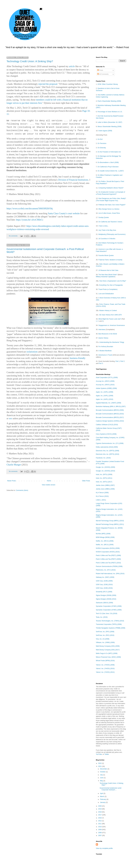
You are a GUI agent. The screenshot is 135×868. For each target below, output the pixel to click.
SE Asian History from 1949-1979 (110, 315)
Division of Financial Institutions (73, 180)
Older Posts (86, 481)
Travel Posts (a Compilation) (108, 289)
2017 (100, 815)
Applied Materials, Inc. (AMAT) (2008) (109, 403)
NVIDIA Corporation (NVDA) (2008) (108, 548)
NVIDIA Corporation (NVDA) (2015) (108, 552)
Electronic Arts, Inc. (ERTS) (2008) (107, 451)
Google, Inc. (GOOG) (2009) (105, 467)
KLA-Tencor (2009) (102, 493)
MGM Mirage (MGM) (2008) (105, 537)
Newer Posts (11, 481)
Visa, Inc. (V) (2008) (103, 639)
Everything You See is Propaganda (111, 285)
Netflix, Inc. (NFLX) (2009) (105, 545)
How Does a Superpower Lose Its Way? (113, 281)
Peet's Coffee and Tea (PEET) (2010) (108, 563)
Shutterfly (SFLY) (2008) (104, 592)
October (103, 772)
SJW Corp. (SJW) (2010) (104, 585)
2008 (100, 833)
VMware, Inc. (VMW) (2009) (105, 642)
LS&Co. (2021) (101, 500)
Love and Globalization (106, 294)
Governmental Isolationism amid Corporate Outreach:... (110, 789)
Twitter (107, 754)
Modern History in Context (108, 311)
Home (49, 481)
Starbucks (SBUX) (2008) (104, 603)
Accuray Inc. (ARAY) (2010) (105, 385)
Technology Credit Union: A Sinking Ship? (30, 61)
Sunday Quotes (104, 217)
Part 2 (122, 361)
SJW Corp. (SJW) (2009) (104, 581)
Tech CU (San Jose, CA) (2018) (107, 614)
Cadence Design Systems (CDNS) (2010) (110, 421)
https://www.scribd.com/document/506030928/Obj (30, 209)
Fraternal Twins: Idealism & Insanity (110, 260)
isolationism (32, 352)
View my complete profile (104, 848)
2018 (100, 812)
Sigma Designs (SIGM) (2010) (106, 599)
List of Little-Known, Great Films (109, 213)
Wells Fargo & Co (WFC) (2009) (107, 653)
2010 (100, 827)
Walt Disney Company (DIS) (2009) (108, 646)
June (102, 778)
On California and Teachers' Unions (110, 222)
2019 (100, 809)
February (103, 799)
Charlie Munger (14, 465)
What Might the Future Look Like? (110, 319)
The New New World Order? (108, 275)
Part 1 (117, 361)
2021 (100, 766)
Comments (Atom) (22, 490)
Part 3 (101, 363)
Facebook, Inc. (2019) (103, 458)
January (103, 802)
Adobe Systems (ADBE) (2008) (106, 388)
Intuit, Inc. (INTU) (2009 (104, 474)
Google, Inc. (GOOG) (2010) (105, 471)
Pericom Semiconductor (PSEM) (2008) (109, 566)
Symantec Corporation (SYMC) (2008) (109, 606)
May (102, 781)
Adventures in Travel (105, 355)
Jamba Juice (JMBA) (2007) (105, 485)
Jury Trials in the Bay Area (107, 230)
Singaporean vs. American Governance (112, 325)
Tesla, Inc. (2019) (102, 617)
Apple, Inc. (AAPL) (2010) (105, 399)
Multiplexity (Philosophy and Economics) (112, 234)
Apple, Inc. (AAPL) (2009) (105, 396)
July (102, 775)
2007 (100, 836)
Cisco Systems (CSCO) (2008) (106, 434)
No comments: (14, 236)
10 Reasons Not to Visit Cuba (108, 270)
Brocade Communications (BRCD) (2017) (110, 417)
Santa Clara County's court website (64, 213)
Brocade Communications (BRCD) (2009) (110, 410)
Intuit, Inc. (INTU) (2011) (104, 478)
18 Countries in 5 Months (107, 239)
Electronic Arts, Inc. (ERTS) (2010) (107, 454)
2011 (100, 824)
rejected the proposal (48, 84)
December (104, 769)
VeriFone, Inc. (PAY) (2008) (105, 632)
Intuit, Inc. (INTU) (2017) (104, 482)
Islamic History (103, 338)
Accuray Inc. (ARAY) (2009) (105, 381)
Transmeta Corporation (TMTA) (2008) (109, 624)
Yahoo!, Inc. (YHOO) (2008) (105, 665)
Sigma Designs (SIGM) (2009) (106, 595)
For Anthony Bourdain (106, 347)
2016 (100, 818)
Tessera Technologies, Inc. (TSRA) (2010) (110, 621)
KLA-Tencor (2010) (102, 496)
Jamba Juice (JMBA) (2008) (105, 489)
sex (11, 418)
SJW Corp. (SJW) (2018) (104, 588)
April (102, 793)
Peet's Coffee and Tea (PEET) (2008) (108, 555)
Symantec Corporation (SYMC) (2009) (109, 610)
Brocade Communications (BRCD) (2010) (110, 414)
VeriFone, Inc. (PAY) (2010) (105, 635)
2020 (100, 806)
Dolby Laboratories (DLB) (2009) (107, 447)
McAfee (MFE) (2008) (103, 534)
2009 (100, 830)
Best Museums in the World (108, 334)
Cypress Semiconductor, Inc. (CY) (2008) (110, 443)
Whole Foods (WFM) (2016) (105, 661)
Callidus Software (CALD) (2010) (107, 425)
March (102, 796)
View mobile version (49, 485)
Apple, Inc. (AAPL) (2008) (105, 392)
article (72, 66)
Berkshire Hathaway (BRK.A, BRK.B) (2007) (111, 406)
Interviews (102, 330)
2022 (100, 763)
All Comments (103, 74)
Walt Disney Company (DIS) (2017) (108, 650)
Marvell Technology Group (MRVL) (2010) (110, 521)
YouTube (99, 754)
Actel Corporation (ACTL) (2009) (107, 378)
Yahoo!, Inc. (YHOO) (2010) (105, 669)
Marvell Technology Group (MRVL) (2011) (110, 524)
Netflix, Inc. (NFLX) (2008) (105, 541)
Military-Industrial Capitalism (105, 277)
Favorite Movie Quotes (106, 256)
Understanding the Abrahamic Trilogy (112, 342)
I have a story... (104, 226)
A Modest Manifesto (105, 351)
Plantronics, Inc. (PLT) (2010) (106, 570)
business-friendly (78, 358)
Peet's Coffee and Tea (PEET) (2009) (108, 559)
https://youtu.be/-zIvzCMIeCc (30, 220)
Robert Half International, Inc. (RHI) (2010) (110, 574)
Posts (100, 70)
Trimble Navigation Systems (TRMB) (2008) (111, 628)
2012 (100, 821)
